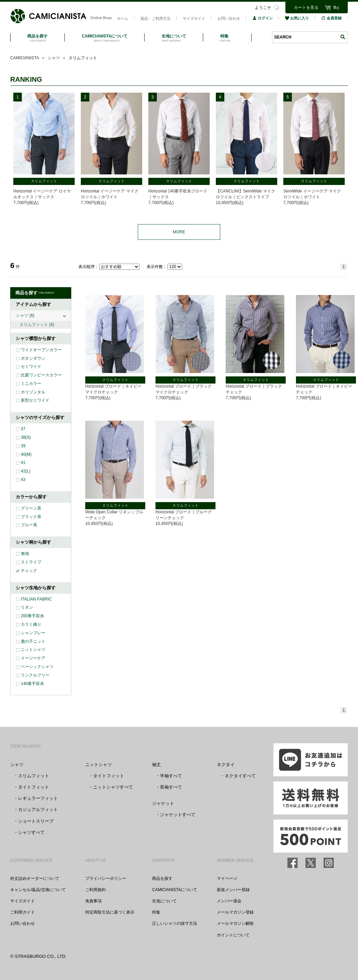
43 (23, 480)
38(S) (26, 437)
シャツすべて (31, 832)
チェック (29, 571)
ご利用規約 (95, 890)
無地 (25, 554)
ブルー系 (29, 525)
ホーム (123, 18)
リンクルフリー (35, 675)
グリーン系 (31, 508)
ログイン (263, 18)
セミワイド (31, 367)
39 (23, 446)
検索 (343, 37)
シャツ (25, 315)
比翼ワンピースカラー (41, 375)
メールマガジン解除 (235, 923)
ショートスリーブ (36, 821)
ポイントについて (233, 935)
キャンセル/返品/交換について (38, 890)
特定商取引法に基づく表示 (110, 912)
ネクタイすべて (240, 776)
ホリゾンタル (33, 392)
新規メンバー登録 (233, 890)
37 (23, 429)
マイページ (227, 878)
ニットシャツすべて (113, 787)
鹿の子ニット (33, 641)
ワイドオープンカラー (41, 350)
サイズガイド (194, 18)
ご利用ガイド (23, 912)
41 (23, 463)
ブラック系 (31, 517)
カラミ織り (31, 624)
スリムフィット (37, 325)
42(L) (26, 471)
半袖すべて (171, 776)
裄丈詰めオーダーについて (35, 878)
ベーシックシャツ (37, 667)
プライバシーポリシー (106, 878)
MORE (179, 232)
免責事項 (93, 901)
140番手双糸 (32, 684)
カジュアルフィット (38, 810)
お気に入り (297, 18)
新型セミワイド (35, 400)
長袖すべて (171, 787)
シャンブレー (33, 633)
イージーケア (33, 658)
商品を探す (162, 878)
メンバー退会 (229, 901)
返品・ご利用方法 (155, 18)
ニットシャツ (33, 650)
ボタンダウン (33, 358)
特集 (156, 912)
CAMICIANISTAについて (175, 890)
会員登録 (331, 18)
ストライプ (31, 562)
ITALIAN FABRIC (36, 599)
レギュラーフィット (38, 798)
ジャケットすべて (178, 815)
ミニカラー (31, 384)
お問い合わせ (229, 18)
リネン (27, 607)
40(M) (26, 454)
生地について (164, 901)
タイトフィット (34, 787)
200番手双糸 (32, 616)
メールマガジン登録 (235, 912)
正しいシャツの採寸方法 (175, 923)
